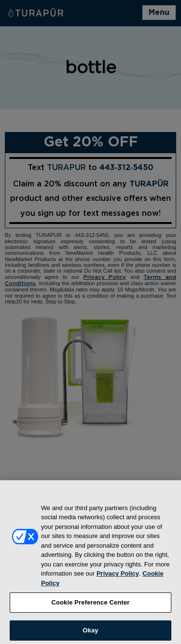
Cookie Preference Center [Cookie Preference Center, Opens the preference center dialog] (90, 607)
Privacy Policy (118, 578)
